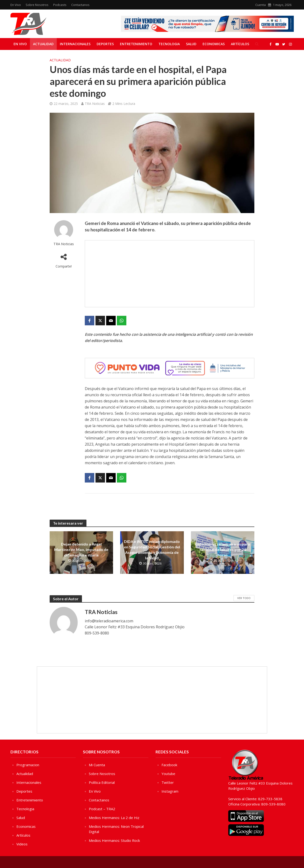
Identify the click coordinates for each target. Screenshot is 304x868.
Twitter (168, 782)
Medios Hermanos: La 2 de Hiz (114, 818)
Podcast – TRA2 (102, 809)
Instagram (170, 791)
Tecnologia (169, 44)
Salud (191, 44)
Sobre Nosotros (37, 5)
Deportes (105, 44)
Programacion (28, 765)
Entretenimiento (136, 44)
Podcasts (60, 5)
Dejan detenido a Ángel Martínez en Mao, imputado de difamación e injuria (81, 549)
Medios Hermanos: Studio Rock (114, 840)
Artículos (240, 44)
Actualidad (43, 44)
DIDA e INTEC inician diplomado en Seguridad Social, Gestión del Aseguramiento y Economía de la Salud (152, 550)
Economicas (214, 44)
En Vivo (16, 5)
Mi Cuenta (97, 765)
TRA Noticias (95, 104)
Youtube (168, 774)
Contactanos (80, 5)
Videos (22, 844)
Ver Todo (244, 598)
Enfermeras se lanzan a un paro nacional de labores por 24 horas (223, 549)
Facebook (169, 765)
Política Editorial (102, 782)
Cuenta (261, 5)
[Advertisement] (170, 274)
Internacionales (75, 44)
